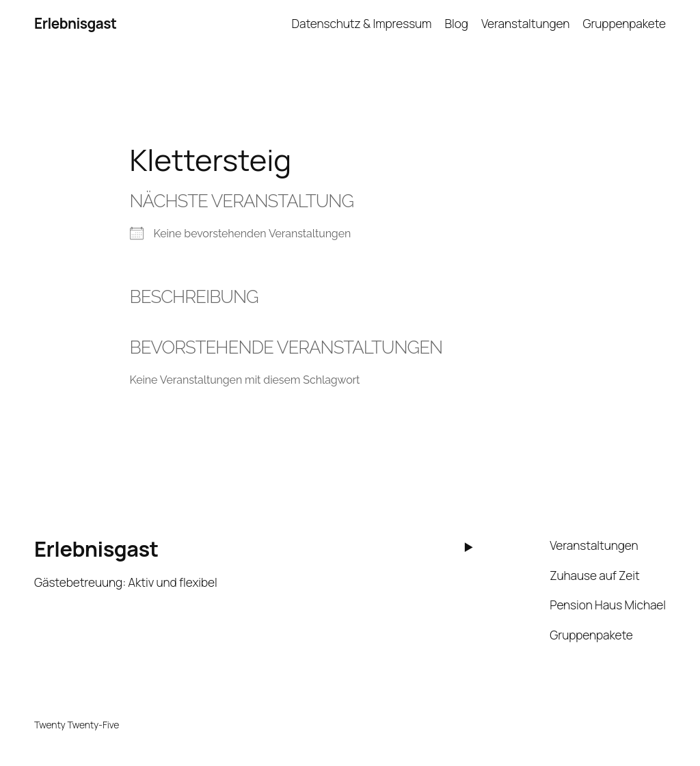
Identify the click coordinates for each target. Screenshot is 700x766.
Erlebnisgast (76, 23)
